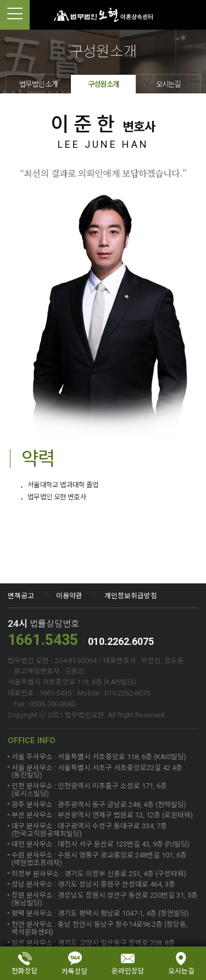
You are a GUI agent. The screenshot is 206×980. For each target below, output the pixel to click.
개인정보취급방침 (131, 596)
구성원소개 (103, 84)
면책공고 (21, 596)
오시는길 (168, 84)
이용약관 (69, 596)
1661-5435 (191, 15)
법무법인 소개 (38, 84)
